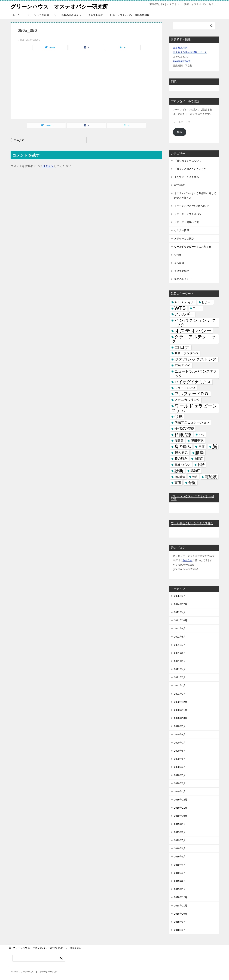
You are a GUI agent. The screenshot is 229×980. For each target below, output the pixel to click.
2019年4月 (180, 865)
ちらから (188, 560)
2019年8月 (180, 832)
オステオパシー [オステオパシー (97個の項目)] (193, 331)
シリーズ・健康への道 (187, 222)
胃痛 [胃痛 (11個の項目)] (201, 446)
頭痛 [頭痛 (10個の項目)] (178, 483)
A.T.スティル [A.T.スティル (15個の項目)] (185, 302)
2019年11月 (181, 808)
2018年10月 (181, 914)
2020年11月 (181, 710)
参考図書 (179, 263)
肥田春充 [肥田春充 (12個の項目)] (197, 440)
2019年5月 (180, 857)
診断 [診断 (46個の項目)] (179, 471)
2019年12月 (181, 799)
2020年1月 (180, 791)
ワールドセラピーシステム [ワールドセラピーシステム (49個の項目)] (194, 408)
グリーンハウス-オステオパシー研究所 (193, 498)
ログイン (48, 166)
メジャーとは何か (184, 238)
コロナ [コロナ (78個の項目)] (182, 347)
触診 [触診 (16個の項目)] (201, 465)
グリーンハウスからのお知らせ (191, 206)
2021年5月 (180, 661)
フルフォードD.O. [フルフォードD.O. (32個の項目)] (192, 394)
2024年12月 (181, 604)
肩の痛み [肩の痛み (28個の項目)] (183, 446)
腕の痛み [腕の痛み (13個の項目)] (181, 452)
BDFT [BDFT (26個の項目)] (207, 302)
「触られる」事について (188, 161)
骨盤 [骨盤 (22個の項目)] (192, 483)
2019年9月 (180, 824)
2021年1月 (180, 694)
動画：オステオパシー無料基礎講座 (130, 15)
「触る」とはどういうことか (190, 169)
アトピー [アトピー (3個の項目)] (197, 308)
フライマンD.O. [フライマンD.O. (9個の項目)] (185, 388)
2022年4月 (180, 612)
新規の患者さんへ (71, 15)
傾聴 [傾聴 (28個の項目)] (179, 416)
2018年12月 (181, 897)
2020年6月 (180, 751)
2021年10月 (181, 620)
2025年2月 (180, 596)
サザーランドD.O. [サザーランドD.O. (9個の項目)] (187, 353)
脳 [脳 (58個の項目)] (214, 446)
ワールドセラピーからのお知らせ (193, 247)
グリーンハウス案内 (38, 15)
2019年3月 (180, 873)
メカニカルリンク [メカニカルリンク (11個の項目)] (187, 400)
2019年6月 (180, 848)
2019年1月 (180, 889)
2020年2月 (180, 783)
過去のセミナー (183, 279)
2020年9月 (180, 726)
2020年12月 (181, 702)
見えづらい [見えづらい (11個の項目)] (182, 465)
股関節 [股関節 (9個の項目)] (179, 440)
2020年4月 (180, 767)
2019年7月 (180, 840)
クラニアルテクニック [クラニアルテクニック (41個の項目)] (194, 339)
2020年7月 (180, 742)
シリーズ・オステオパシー (189, 214)
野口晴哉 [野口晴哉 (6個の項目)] (180, 477)
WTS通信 (179, 185)
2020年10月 (181, 718)
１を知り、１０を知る (187, 177)
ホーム (16, 15)
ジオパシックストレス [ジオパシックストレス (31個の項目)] (196, 359)
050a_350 (19, 140)
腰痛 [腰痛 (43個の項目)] (200, 452)
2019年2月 (180, 881)
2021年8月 (180, 637)
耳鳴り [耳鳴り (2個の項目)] (202, 434)
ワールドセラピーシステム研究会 (192, 523)
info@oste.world (182, 61)
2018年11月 (181, 905)
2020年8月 (180, 734)
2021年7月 (180, 645)
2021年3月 (180, 677)
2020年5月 (180, 759)
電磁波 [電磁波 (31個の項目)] (211, 477)
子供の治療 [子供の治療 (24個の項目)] (184, 428)
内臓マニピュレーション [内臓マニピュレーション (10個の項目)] (192, 422)
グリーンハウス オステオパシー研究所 (59, 6)
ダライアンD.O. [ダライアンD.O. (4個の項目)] (183, 365)
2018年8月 (180, 930)
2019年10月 (181, 816)
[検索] (194, 26)
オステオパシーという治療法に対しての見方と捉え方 (195, 195)
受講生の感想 (182, 271)
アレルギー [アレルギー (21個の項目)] (184, 314)
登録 (179, 132)
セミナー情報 (182, 230)
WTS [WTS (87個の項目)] (180, 308)
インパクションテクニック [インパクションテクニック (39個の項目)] (194, 322)
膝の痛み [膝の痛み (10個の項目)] (181, 459)
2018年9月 (180, 922)
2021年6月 (180, 653)
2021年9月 (180, 628)
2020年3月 (180, 775)
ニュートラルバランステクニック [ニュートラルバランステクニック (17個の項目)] (194, 373)
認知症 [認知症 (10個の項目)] (195, 471)
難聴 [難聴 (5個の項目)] (195, 477)
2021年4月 (180, 669)
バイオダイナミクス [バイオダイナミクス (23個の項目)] (193, 382)
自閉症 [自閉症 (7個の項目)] (199, 459)
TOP (38, 948)
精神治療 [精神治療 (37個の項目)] (183, 434)
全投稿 (178, 255)
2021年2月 (180, 685)
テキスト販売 (96, 15)
